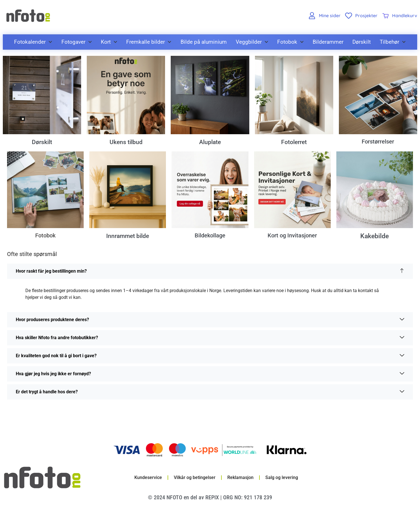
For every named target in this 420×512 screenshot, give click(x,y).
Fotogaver (77, 42)
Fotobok (290, 42)
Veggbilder (252, 42)
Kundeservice (148, 478)
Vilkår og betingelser (195, 478)
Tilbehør (393, 42)
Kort (109, 42)
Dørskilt (362, 42)
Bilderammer (328, 42)
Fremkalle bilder (149, 42)
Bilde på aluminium (204, 42)
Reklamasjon (240, 478)
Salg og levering (282, 478)
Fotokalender (33, 42)
